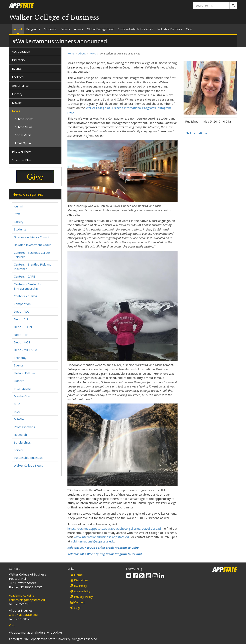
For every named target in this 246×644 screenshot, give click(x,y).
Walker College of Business (54, 17)
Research (20, 435)
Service (19, 450)
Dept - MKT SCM (25, 350)
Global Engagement (100, 29)
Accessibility (80, 591)
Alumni (78, 29)
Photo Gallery (21, 151)
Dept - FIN (21, 335)
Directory (19, 60)
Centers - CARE (24, 276)
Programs (33, 29)
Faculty (65, 29)
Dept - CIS (21, 319)
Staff (17, 214)
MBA (17, 404)
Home (71, 54)
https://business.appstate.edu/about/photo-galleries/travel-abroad (114, 528)
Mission (17, 103)
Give (189, 29)
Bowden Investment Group (33, 245)
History (17, 94)
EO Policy (79, 586)
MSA (17, 412)
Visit (12, 625)
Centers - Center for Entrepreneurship (28, 286)
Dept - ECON (23, 327)
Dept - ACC (21, 311)
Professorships (24, 427)
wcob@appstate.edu (23, 615)
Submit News (24, 127)
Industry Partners (170, 29)
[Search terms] (211, 5)
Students (50, 29)
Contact (78, 602)
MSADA (19, 419)
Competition (22, 304)
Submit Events (24, 119)
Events (17, 68)
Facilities (18, 77)
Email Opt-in (23, 143)
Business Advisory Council (32, 237)
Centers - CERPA (25, 296)
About (18, 29)
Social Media (23, 135)
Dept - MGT (22, 342)
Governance (20, 86)
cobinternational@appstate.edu (93, 541)
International (197, 133)
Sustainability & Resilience (136, 29)
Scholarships (22, 442)
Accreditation (21, 51)
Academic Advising (22, 595)
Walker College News (28, 465)
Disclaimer (79, 580)
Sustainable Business (28, 458)
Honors (19, 381)
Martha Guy (22, 396)
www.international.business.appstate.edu (102, 537)
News (93, 54)
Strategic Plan (22, 160)
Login (76, 608)
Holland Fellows (25, 373)
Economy (20, 358)
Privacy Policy (82, 597)
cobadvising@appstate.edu (28, 600)
